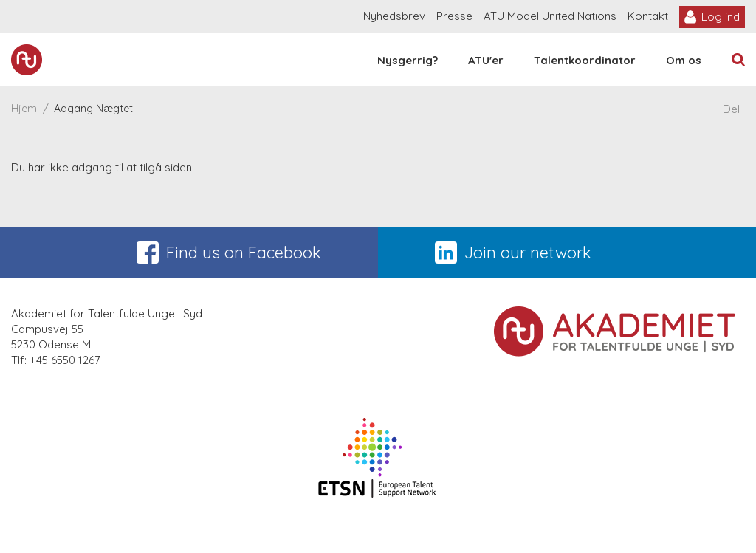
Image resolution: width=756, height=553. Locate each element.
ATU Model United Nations (550, 16)
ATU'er (486, 60)
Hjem (24, 109)
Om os (684, 60)
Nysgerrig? (408, 60)
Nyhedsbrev (394, 16)
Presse (454, 16)
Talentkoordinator (585, 60)
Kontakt (648, 16)
